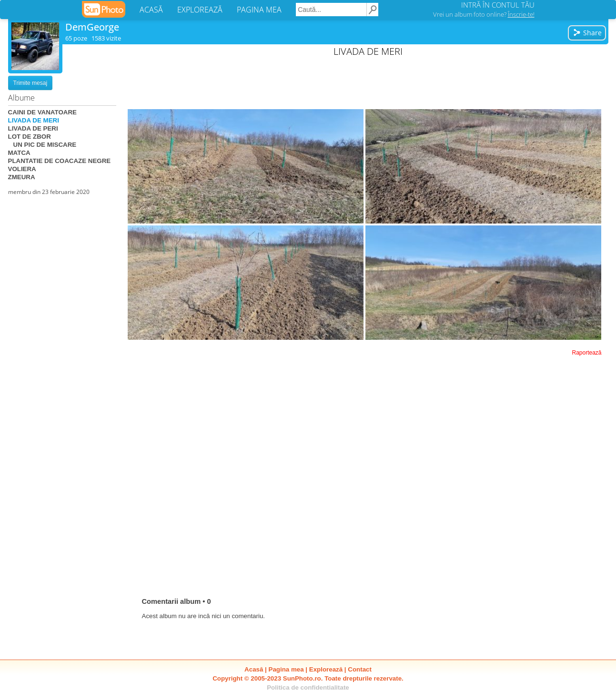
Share (587, 33)
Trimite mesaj (30, 83)
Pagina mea (286, 669)
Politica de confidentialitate (308, 687)
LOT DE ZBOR (30, 137)
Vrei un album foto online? (484, 14)
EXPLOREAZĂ (200, 10)
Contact (360, 669)
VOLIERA (22, 169)
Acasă (254, 669)
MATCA (19, 153)
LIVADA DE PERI (33, 128)
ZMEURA (22, 177)
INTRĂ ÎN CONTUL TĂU (498, 5)
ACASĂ (151, 10)
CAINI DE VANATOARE (42, 112)
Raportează (586, 353)
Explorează (326, 669)
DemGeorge (92, 27)
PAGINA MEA (259, 10)
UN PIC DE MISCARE (42, 145)
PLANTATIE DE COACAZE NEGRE (60, 161)
